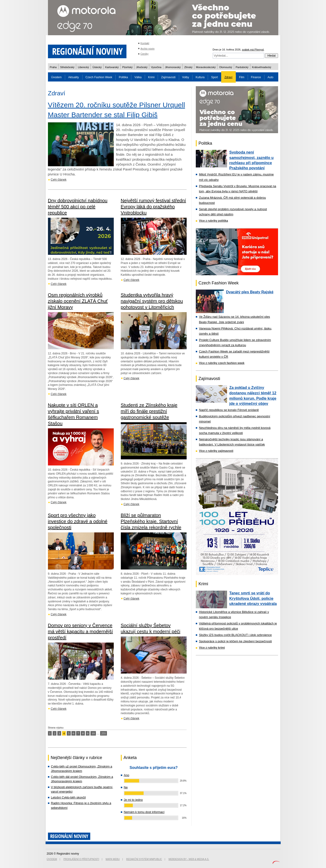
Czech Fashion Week (99, 77)
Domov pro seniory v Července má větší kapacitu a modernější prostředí (81, 632)
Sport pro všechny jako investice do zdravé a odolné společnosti (78, 521)
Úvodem (57, 77)
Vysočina (156, 67)
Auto (270, 77)
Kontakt (145, 43)
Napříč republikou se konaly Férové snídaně (229, 410)
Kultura (200, 77)
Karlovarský (112, 67)
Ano (127, 775)
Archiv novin (148, 49)
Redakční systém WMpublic (144, 859)
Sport (214, 77)
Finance (256, 77)
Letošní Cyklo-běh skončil (68, 797)
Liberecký (83, 67)
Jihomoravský (173, 67)
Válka (138, 77)
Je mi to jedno (133, 800)
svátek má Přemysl (253, 50)
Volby (186, 77)
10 (93, 733)
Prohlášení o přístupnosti (81, 859)
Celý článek (59, 180)
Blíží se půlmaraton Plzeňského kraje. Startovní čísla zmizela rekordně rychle (151, 521)
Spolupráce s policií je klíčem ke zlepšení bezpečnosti (236, 641)
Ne (126, 787)
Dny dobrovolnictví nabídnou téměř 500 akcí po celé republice (78, 207)
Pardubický (242, 67)
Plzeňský (127, 67)
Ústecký (97, 67)
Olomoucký (226, 67)
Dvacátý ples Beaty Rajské (250, 292)
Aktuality (73, 77)
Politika (123, 77)
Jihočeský (142, 67)
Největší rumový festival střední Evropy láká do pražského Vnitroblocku (153, 207)
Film (242, 77)
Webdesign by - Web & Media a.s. (189, 859)
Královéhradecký (262, 67)
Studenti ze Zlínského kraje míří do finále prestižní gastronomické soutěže (149, 411)
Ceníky (145, 54)
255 (104, 733)
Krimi (151, 77)
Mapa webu (113, 859)
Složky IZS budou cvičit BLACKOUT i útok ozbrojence (236, 635)
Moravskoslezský (206, 67)
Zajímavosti (168, 77)
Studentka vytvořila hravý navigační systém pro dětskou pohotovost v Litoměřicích (152, 301)
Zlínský (188, 67)
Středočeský (67, 67)
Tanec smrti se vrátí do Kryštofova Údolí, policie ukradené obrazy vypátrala (253, 598)
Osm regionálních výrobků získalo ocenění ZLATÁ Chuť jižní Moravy (78, 301)
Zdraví (228, 77)
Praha (53, 67)
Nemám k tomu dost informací (144, 812)
